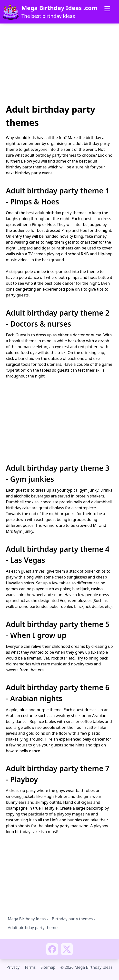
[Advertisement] (59, 66)
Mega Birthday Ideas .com (59, 8)
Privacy (13, 967)
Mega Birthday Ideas (27, 919)
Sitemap (48, 967)
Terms (30, 967)
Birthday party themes (72, 919)
